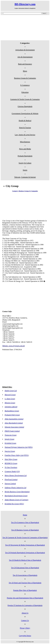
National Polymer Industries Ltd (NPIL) (19, 447)
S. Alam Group (10, 399)
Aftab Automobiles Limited (14, 419)
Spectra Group (10, 451)
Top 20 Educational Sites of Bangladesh (25, 568)
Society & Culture (25, 163)
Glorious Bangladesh (25, 106)
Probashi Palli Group (12, 415)
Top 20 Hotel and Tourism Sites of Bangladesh (25, 583)
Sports (25, 170)
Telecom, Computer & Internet (25, 177)
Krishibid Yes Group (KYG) (14, 504)
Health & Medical (25, 120)
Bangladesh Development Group (16, 496)
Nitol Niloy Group (11, 459)
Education (25, 92)
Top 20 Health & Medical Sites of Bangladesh (25, 560)
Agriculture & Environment (25, 50)
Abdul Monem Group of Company (16, 500)
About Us (25, 613)
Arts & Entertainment (25, 57)
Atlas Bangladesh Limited (14, 423)
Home (25, 515)
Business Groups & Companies (25, 78)
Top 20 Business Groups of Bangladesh (25, 530)
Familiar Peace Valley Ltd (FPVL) (17, 455)
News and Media (25, 149)
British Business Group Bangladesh (17, 492)
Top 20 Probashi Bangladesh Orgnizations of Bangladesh (25, 553)
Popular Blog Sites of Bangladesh (25, 590)
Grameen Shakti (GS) (12, 471)
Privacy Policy (25, 628)
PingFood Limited (11, 479)
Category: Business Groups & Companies (25, 191)
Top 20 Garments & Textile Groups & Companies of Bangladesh (25, 537)
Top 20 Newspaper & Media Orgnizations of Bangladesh (25, 545)
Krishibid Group (10, 443)
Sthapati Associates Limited (14, 427)
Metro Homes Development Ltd (16, 475)
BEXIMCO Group (11, 463)
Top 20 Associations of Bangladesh (25, 575)
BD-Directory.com (25, 4)
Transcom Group (11, 435)
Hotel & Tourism (25, 128)
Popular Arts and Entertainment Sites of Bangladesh (25, 598)
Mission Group (10, 403)
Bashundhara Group (12, 411)
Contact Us (25, 620)
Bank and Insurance (25, 64)
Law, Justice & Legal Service (25, 135)
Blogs (25, 71)
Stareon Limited (10, 484)
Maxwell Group (10, 395)
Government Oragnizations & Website (25, 113)
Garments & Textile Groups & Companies (25, 99)
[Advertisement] (25, 28)
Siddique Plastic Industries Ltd (15, 488)
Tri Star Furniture (11, 467)
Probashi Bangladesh (25, 156)
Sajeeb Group (9, 439)
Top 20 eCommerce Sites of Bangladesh (25, 522)
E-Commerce (25, 85)
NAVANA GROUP (11, 407)
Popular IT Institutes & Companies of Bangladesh (25, 605)
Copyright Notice (25, 636)
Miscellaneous (25, 142)
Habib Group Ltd (11, 391)
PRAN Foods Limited (12, 431)
